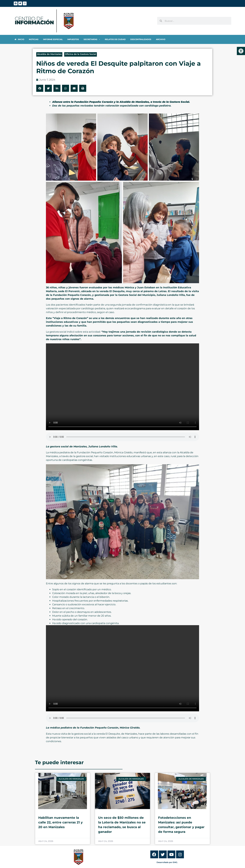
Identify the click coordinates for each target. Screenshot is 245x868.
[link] (241, 51)
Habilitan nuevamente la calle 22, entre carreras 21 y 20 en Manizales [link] (60, 822)
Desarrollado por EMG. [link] (167, 862)
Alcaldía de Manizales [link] (49, 54)
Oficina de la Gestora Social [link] (81, 54)
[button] (40, 88)
